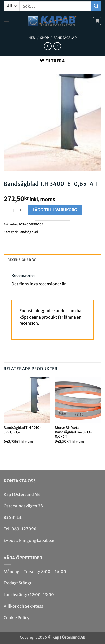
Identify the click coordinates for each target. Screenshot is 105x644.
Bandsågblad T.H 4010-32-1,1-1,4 (23, 430)
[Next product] (48, 46)
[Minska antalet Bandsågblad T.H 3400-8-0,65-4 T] (7, 210)
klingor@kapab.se (37, 540)
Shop (45, 38)
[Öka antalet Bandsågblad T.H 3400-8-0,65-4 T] (21, 210)
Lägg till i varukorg (55, 210)
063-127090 (24, 529)
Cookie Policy (17, 618)
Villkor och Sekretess (23, 606)
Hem (32, 38)
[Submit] (96, 6)
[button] (7, 21)
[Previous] (4, 414)
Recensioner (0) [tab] (22, 260)
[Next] (101, 414)
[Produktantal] (14, 210)
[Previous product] (57, 46)
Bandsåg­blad (65, 38)
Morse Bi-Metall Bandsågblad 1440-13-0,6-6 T (73, 432)
